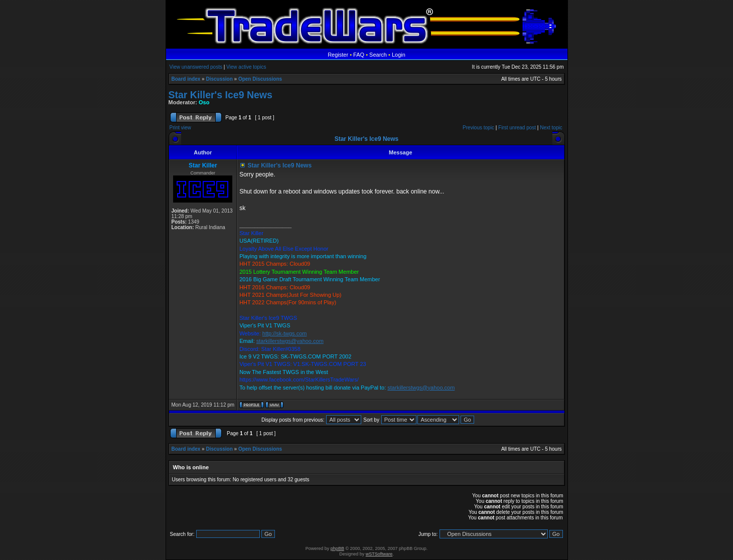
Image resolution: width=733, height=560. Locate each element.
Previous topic (478, 128)
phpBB (337, 548)
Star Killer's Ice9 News (221, 95)
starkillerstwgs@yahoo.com (290, 341)
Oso (204, 102)
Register (338, 55)
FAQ (359, 55)
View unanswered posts (196, 67)
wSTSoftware (379, 554)
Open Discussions (260, 79)
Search (378, 55)
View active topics (246, 67)
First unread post (517, 128)
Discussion (219, 79)
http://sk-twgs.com (285, 333)
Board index (186, 79)
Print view (180, 128)
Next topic (551, 128)
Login (399, 55)
